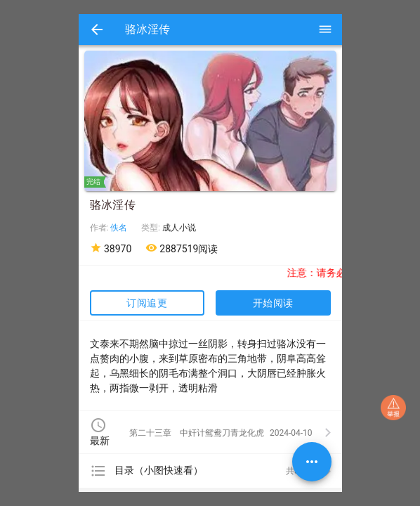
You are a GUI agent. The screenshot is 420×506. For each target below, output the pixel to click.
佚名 (119, 228)
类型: (152, 228)
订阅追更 (147, 303)
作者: (100, 228)
